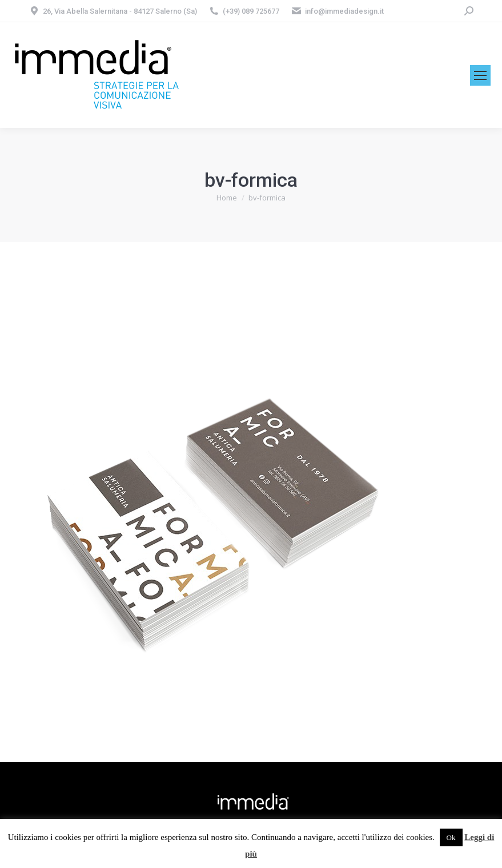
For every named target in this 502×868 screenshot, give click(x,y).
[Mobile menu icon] (480, 75)
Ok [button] (451, 837)
